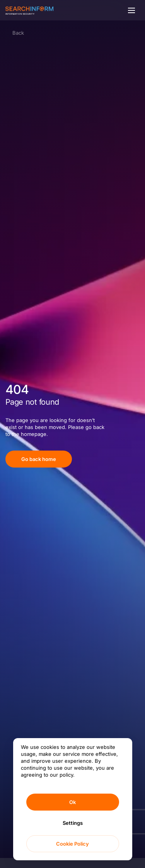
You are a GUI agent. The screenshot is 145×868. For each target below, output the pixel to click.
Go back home (39, 459)
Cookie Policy (72, 844)
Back (18, 33)
